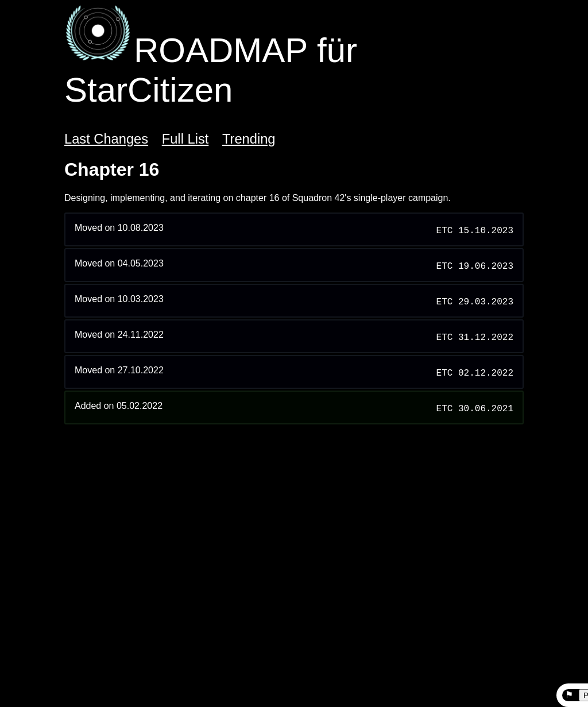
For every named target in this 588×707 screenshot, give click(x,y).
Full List (185, 139)
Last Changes (106, 139)
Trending (249, 139)
